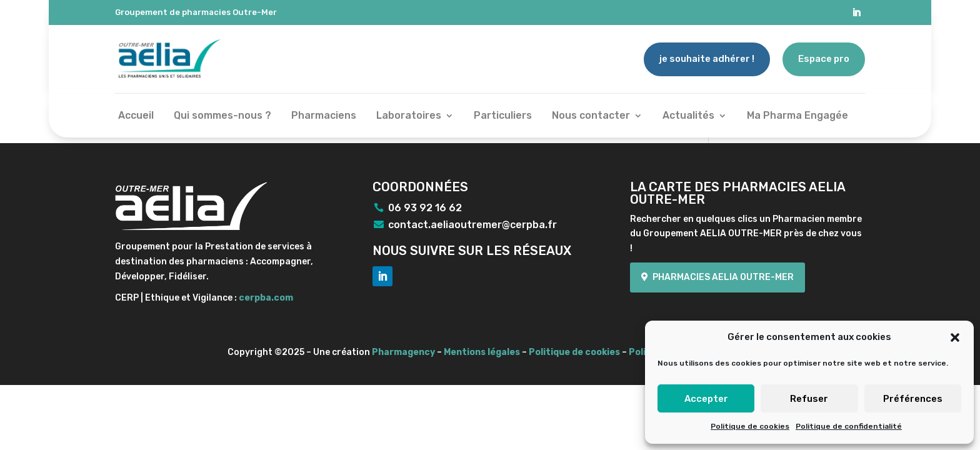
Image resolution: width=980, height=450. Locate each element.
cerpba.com (266, 298)
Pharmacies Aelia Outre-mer (723, 277)
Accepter (706, 399)
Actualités (688, 116)
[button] (955, 337)
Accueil (136, 116)
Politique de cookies (750, 426)
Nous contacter (591, 116)
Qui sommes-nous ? (222, 116)
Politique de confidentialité (849, 426)
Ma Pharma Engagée (797, 116)
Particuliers (503, 116)
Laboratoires (409, 116)
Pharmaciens (324, 116)
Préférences (913, 399)
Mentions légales (482, 352)
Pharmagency (403, 352)
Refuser (809, 399)
